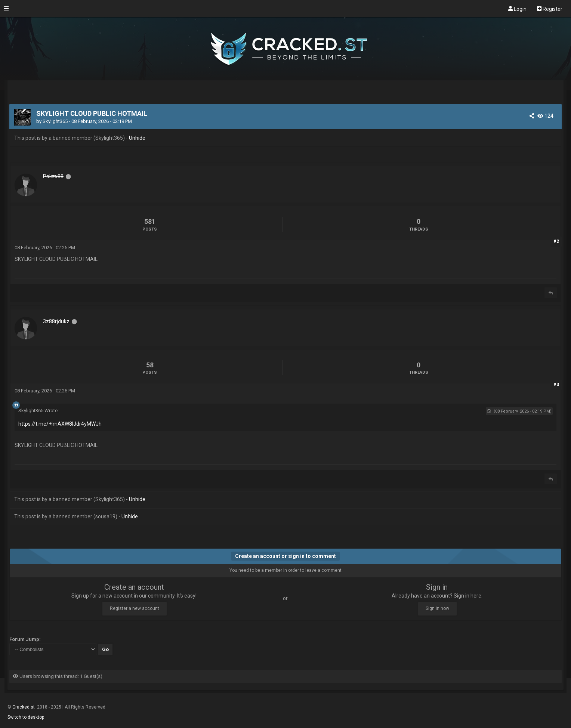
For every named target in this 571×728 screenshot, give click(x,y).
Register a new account (135, 608)
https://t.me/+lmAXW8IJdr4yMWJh (60, 424)
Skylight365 (55, 121)
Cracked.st (24, 707)
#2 (556, 241)
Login (517, 9)
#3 (556, 385)
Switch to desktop (26, 717)
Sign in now (437, 608)
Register (550, 9)
